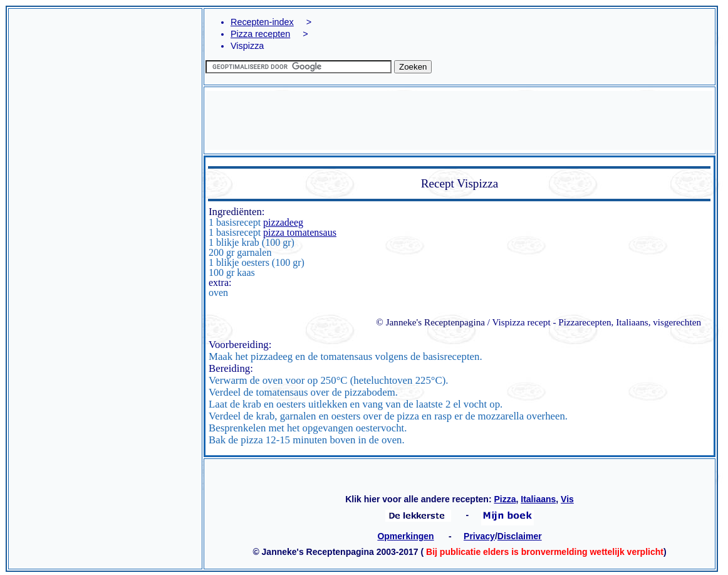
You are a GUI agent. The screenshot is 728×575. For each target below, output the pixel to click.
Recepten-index (262, 22)
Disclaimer (520, 536)
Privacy (479, 536)
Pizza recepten (260, 34)
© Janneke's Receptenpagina (430, 322)
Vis (567, 499)
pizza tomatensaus (300, 232)
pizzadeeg (283, 222)
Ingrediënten (235, 212)
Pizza (505, 499)
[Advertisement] (105, 98)
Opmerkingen (405, 536)
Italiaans (538, 499)
